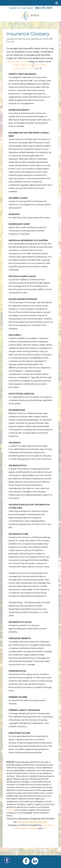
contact (10, 810)
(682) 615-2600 (44, 8)
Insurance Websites (18, 819)
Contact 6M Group (17, 61)
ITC (45, 828)
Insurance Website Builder (32, 822)
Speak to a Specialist (21, 8)
